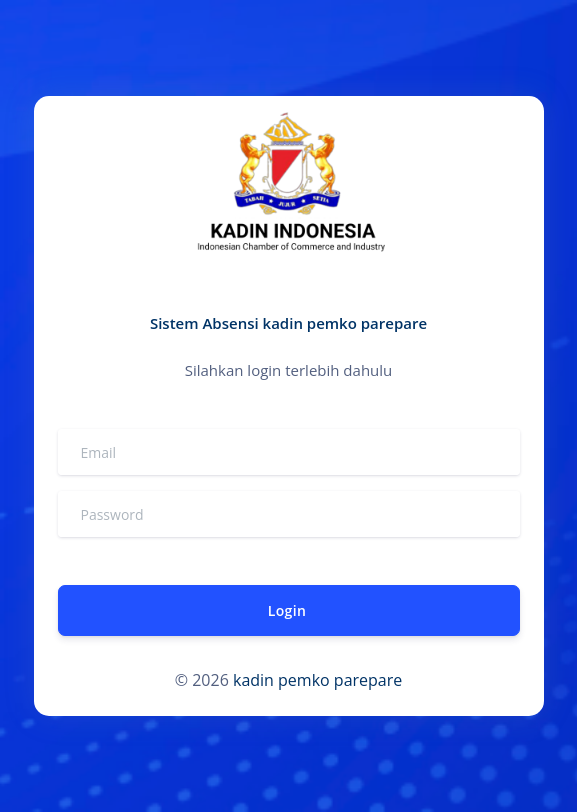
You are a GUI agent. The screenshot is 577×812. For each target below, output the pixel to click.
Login (286, 610)
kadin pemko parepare (317, 680)
